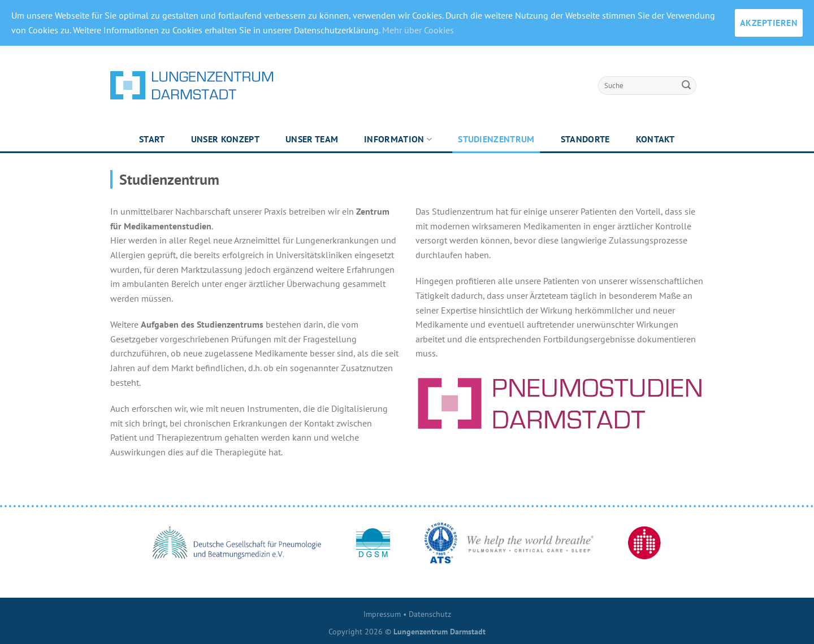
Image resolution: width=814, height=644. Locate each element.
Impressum (382, 614)
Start (152, 139)
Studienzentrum (496, 139)
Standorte (585, 139)
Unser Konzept (225, 139)
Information (398, 139)
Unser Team (312, 139)
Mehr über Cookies (418, 30)
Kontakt (655, 139)
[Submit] (686, 85)
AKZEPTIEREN (769, 23)
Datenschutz (430, 614)
